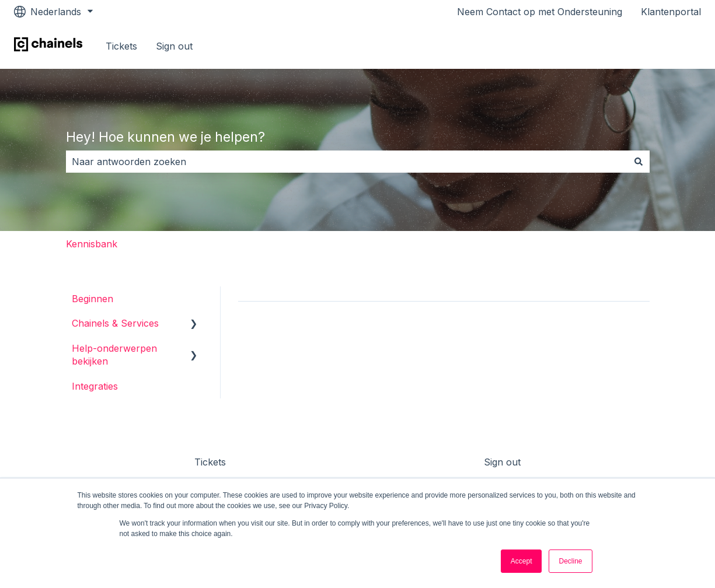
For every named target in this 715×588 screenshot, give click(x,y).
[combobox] (347, 162)
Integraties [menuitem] (95, 386)
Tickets (121, 46)
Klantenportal (671, 12)
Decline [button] (570, 561)
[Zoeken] (639, 162)
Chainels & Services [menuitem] (115, 323)
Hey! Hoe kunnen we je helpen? (165, 137)
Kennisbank (92, 244)
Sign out (174, 46)
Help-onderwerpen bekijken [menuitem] (114, 355)
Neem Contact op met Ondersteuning (540, 12)
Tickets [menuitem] (210, 462)
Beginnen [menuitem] (93, 299)
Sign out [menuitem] (502, 462)
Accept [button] (522, 561)
